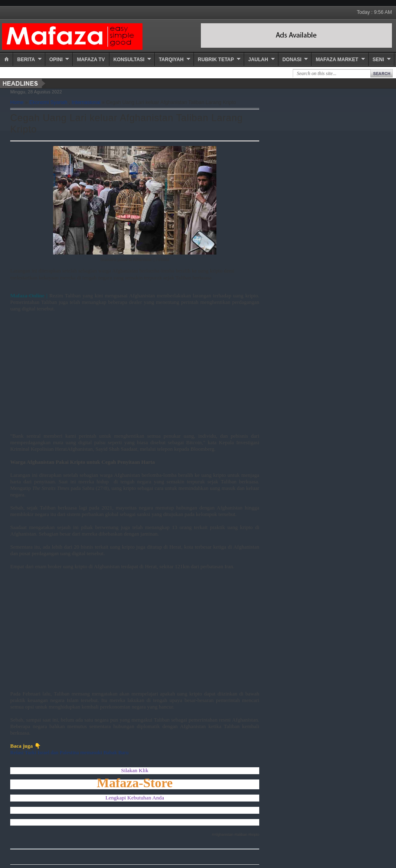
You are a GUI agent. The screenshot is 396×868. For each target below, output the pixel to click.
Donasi (292, 60)
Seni (378, 60)
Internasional (86, 102)
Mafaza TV (91, 60)
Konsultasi (129, 60)
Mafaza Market (337, 60)
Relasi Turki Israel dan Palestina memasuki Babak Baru (69, 752)
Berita (26, 60)
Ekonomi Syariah (48, 102)
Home (17, 102)
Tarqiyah (171, 60)
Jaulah (258, 60)
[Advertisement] (125, 376)
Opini (56, 60)
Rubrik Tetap (216, 60)
